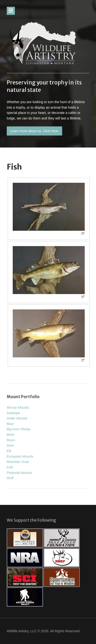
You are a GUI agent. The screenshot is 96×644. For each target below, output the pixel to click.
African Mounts (18, 408)
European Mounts (20, 456)
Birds (11, 435)
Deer (10, 445)
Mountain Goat (18, 462)
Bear (10, 424)
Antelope (13, 413)
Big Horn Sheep (19, 429)
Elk (9, 451)
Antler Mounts (17, 418)
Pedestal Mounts (19, 473)
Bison (11, 440)
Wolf (10, 478)
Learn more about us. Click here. (34, 131)
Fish (10, 467)
